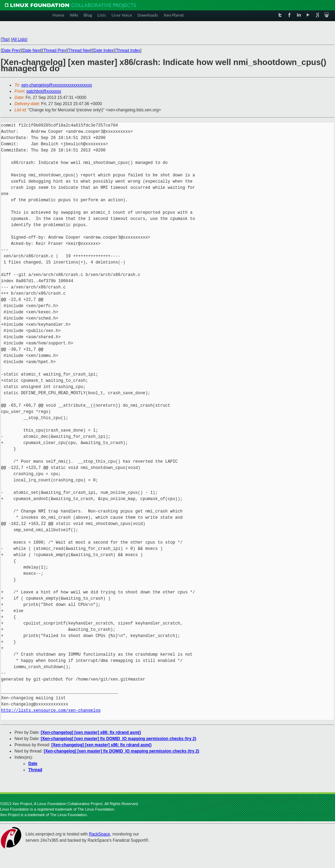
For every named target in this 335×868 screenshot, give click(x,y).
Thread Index (128, 50)
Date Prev (11, 50)
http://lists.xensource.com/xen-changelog (51, 710)
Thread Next (80, 50)
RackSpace (99, 834)
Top (5, 39)
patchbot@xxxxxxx (44, 91)
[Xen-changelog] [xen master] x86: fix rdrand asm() (91, 732)
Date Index (104, 50)
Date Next (32, 50)
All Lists (19, 39)
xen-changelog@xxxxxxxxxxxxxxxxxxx (57, 85)
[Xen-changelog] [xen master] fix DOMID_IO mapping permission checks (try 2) (118, 739)
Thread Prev (55, 50)
